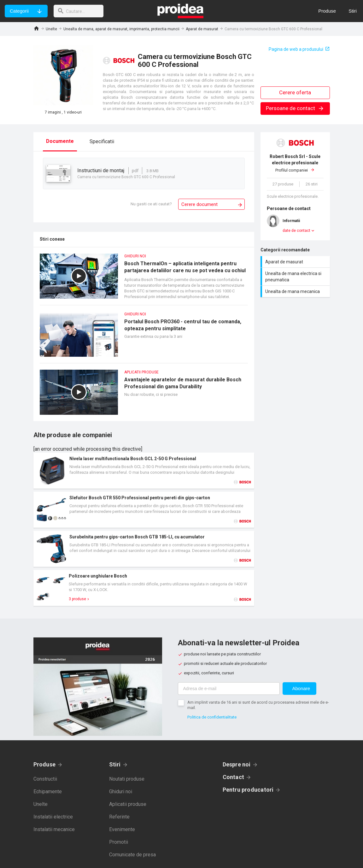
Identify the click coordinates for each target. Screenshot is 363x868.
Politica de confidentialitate (212, 717)
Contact (234, 777)
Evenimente (122, 829)
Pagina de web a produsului (296, 49)
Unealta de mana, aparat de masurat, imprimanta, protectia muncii (121, 29)
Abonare (301, 688)
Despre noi (237, 764)
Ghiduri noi (121, 792)
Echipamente (48, 792)
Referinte (119, 817)
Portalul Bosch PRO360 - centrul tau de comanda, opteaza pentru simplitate (144, 337)
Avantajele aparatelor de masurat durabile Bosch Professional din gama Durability (144, 395)
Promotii (119, 842)
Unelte (51, 29)
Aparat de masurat (202, 29)
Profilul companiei (295, 163)
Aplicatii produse (128, 804)
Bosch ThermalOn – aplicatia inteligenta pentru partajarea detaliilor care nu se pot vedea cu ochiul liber (144, 279)
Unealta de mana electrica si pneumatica (296, 277)
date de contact (296, 231)
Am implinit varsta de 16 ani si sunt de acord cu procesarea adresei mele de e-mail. (258, 705)
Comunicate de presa (132, 855)
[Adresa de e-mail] (229, 689)
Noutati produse (127, 779)
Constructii (45, 779)
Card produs (144, 471)
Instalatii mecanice (54, 829)
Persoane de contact (295, 108)
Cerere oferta (295, 92)
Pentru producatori (248, 790)
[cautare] (80, 11)
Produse (45, 764)
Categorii (19, 11)
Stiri (115, 764)
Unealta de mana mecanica (296, 291)
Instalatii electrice (53, 817)
